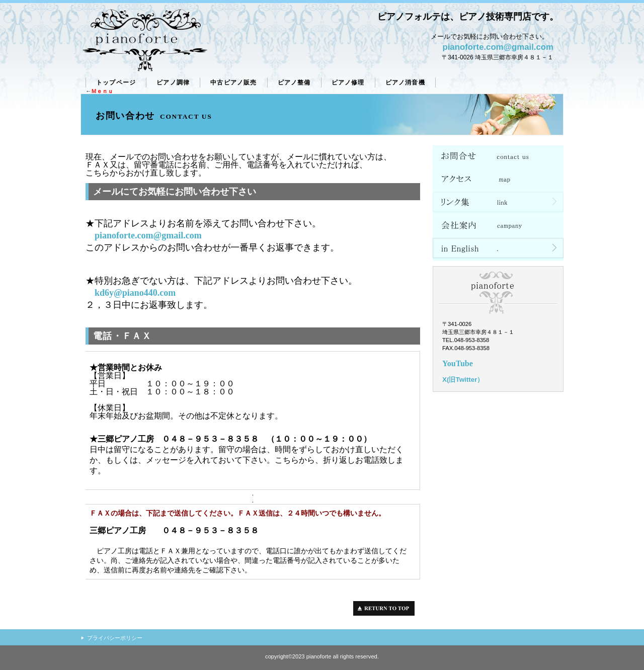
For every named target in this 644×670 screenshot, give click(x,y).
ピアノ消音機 (405, 82)
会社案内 (498, 226)
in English (498, 249)
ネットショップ (498, 157)
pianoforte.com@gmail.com (498, 47)
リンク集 (498, 203)
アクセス (498, 180)
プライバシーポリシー (115, 638)
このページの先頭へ (387, 608)
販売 (233, 82)
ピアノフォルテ (145, 41)
